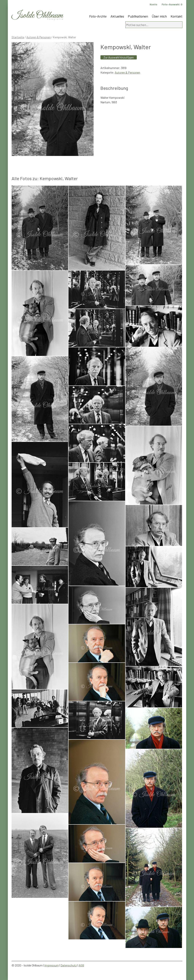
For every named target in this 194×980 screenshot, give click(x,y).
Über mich (159, 16)
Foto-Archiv (98, 16)
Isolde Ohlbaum (37, 16)
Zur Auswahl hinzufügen (119, 57)
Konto (153, 4)
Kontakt (177, 16)
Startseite (18, 37)
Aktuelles (117, 16)
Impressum (52, 965)
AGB (81, 965)
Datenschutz (69, 965)
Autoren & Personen (39, 37)
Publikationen (138, 16)
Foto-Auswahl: (172, 4)
